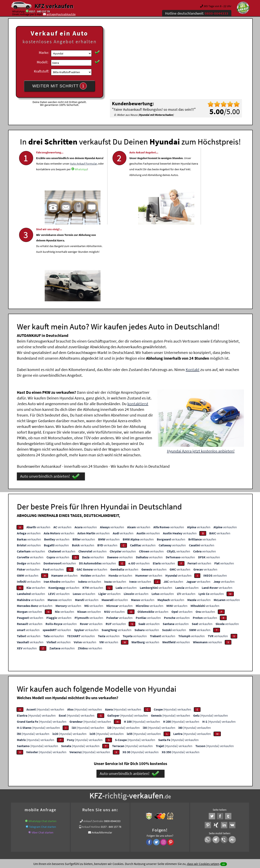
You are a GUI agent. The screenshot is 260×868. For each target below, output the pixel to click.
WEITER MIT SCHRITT (60, 86)
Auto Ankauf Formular (57, 179)
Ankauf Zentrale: (93, 743)
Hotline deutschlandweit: (197, 13)
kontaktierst (138, 325)
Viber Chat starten (43, 754)
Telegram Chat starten (43, 748)
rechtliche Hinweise (127, 828)
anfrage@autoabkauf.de (61, 14)
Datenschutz (106, 828)
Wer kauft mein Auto (95, 786)
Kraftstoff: (41, 71)
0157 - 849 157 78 (40, 11)
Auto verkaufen (171, 786)
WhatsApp (42, 191)
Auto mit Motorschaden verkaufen (103, 791)
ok (224, 864)
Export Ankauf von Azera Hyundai (180, 791)
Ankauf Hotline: (91, 748)
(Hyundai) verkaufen (45, 631)
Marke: (44, 53)
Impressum (148, 828)
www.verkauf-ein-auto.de (65, 791)
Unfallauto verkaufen (122, 786)
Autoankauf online (148, 786)
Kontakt (193, 291)
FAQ (159, 828)
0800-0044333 (112, 743)
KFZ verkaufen (54, 6)
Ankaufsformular (102, 754)
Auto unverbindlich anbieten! (50, 398)
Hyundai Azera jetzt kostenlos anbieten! (201, 373)
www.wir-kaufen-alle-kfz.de (142, 791)
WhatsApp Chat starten (42, 743)
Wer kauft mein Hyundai (217, 791)
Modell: (42, 62)
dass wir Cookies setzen (203, 864)
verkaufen (38, 449)
